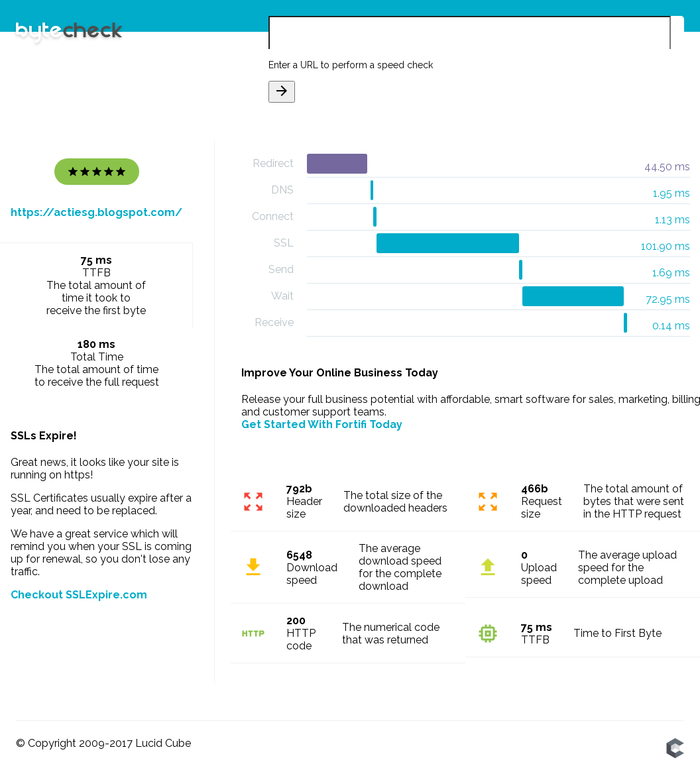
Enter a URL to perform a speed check (351, 65)
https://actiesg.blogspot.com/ (96, 212)
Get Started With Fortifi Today (322, 424)
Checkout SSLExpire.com (79, 595)
